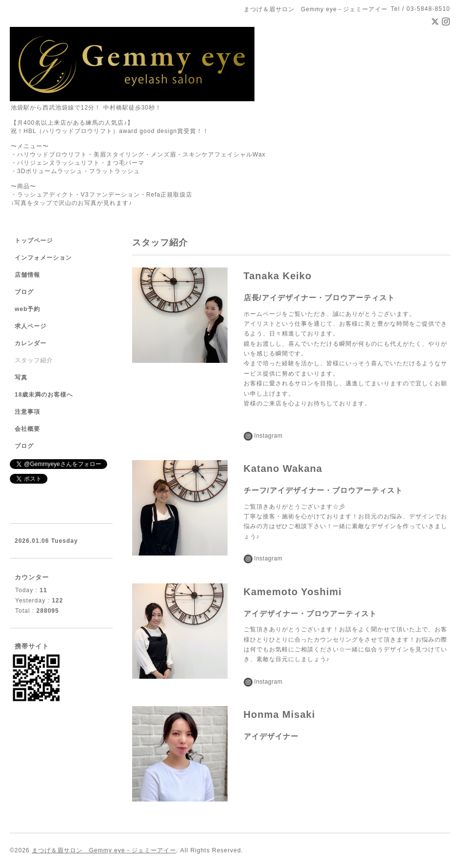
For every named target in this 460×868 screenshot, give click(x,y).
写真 (21, 378)
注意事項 (27, 412)
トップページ (34, 241)
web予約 (27, 309)
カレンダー (31, 343)
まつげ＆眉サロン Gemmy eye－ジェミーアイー (104, 850)
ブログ (24, 292)
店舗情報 (27, 275)
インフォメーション (43, 258)
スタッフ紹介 (34, 360)
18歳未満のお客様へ (44, 395)
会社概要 (27, 429)
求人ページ (31, 326)
